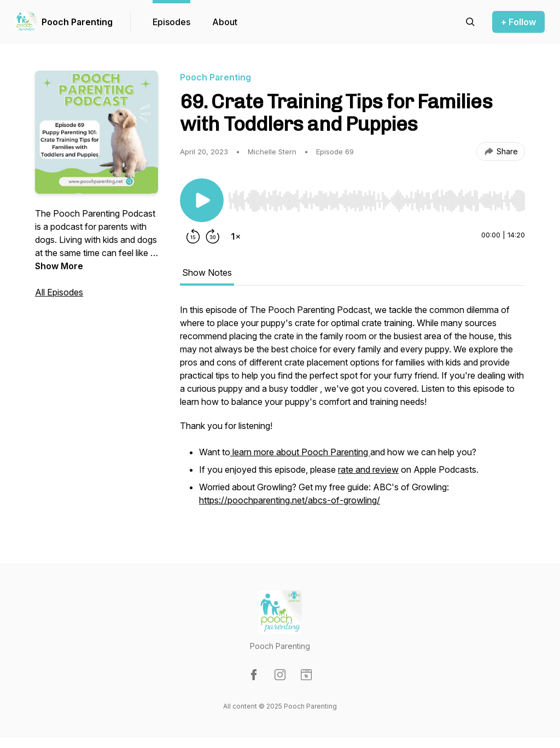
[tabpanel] (352, 411)
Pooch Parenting (77, 22)
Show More (59, 266)
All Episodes (59, 292)
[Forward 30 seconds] (213, 236)
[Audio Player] (377, 198)
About (225, 22)
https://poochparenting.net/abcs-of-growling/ (290, 500)
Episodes (171, 22)
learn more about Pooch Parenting (300, 452)
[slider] (377, 201)
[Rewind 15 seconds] (193, 236)
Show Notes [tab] (207, 272)
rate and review (368, 469)
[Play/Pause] (202, 200)
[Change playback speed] (236, 236)
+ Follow (518, 22)
